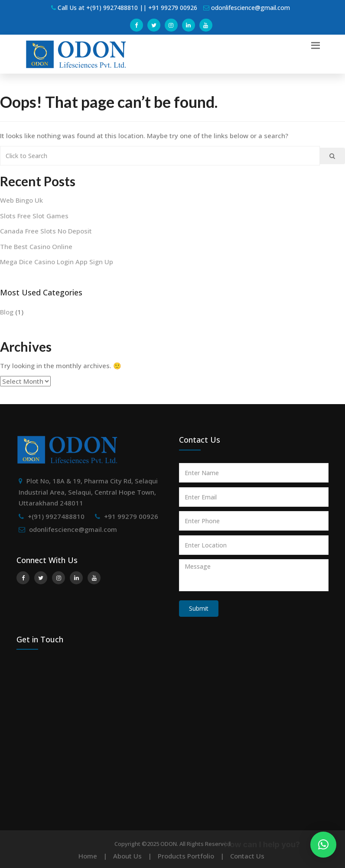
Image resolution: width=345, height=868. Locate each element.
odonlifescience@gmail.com (73, 529)
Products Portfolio (186, 856)
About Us (127, 856)
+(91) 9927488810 (56, 516)
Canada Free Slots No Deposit (46, 231)
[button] (323, 845)
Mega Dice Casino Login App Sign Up (57, 262)
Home (88, 856)
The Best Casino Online (36, 246)
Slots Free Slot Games (34, 216)
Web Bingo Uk (21, 200)
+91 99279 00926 (131, 516)
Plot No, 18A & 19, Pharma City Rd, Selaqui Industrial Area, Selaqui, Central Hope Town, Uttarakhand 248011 (88, 492)
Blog (7, 312)
